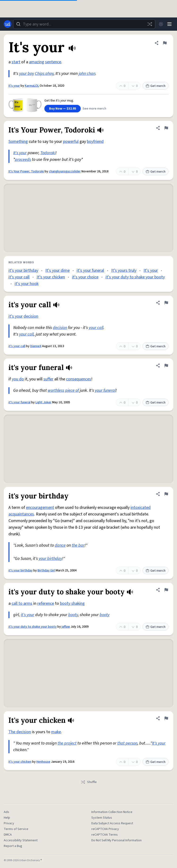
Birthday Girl (46, 570)
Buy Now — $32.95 (63, 109)
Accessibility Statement (21, 840)
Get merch (156, 86)
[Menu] (169, 24)
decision (31, 316)
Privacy (9, 823)
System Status (102, 818)
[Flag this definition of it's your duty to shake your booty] (166, 590)
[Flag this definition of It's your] (165, 43)
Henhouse (43, 762)
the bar (78, 545)
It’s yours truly (124, 270)
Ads (6, 812)
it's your (16, 316)
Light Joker (43, 402)
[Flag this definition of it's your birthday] (166, 494)
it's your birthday (23, 270)
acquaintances (21, 514)
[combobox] (84, 24)
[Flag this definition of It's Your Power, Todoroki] (166, 128)
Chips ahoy (44, 74)
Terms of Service (16, 829)
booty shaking (72, 603)
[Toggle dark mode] (161, 24)
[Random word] (150, 24)
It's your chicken (51, 277)
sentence (53, 62)
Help (7, 818)
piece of (72, 390)
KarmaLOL (32, 86)
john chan (87, 74)
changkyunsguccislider (65, 171)
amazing (37, 62)
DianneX (36, 346)
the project (67, 743)
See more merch (94, 109)
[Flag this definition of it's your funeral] (166, 366)
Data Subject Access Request (112, 823)
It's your (14, 86)
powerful (71, 142)
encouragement (40, 508)
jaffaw (66, 627)
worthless (56, 390)
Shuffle (89, 782)
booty (73, 615)
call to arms (22, 603)
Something (18, 142)
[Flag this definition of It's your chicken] (166, 718)
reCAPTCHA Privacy (105, 829)
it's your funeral (90, 270)
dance (60, 545)
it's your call (19, 277)
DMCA (8, 835)
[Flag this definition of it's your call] (166, 303)
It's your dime (57, 270)
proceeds (23, 160)
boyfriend (95, 142)
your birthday (50, 559)
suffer (48, 379)
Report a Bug (13, 846)
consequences (79, 379)
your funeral (105, 390)
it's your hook (27, 284)
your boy (27, 74)
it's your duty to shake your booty (135, 277)
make (56, 732)
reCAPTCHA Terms (105, 835)
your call (96, 328)
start (16, 62)
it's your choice (85, 277)
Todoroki (48, 153)
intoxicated (141, 508)
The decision (20, 732)
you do (18, 379)
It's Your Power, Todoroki (26, 171)
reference (46, 603)
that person (127, 743)
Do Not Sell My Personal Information (116, 840)
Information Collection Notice (112, 812)
